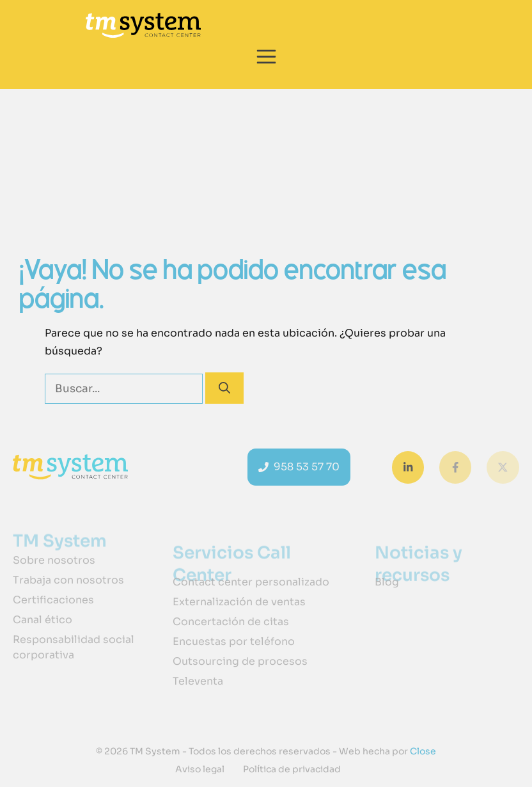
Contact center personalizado (251, 582)
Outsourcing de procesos (240, 661)
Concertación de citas (231, 622)
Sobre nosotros (54, 560)
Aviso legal (200, 769)
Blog (387, 582)
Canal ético (43, 620)
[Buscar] (224, 388)
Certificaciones (53, 600)
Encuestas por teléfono (234, 641)
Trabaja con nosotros (68, 580)
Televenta (198, 681)
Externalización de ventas (239, 602)
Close (422, 751)
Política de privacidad (292, 769)
